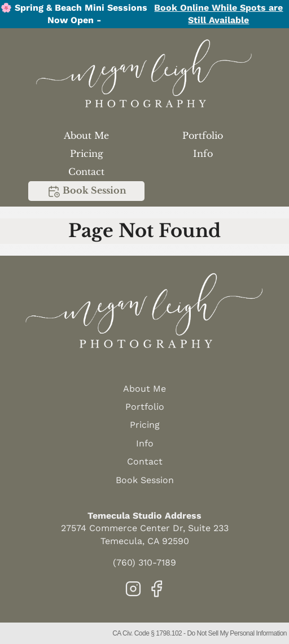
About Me (86, 135)
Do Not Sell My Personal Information (237, 633)
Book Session (87, 191)
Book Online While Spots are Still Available (218, 14)
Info (203, 154)
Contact (86, 172)
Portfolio (203, 135)
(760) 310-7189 (144, 562)
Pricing (87, 154)
